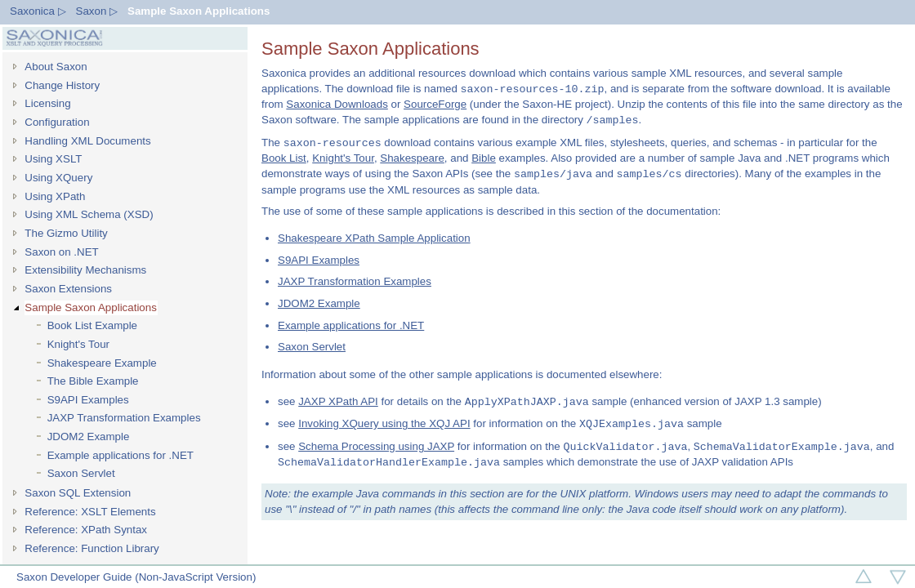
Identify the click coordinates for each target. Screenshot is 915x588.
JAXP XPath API (338, 402)
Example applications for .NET (121, 455)
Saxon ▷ (97, 11)
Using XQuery (58, 178)
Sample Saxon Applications (199, 11)
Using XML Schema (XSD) (89, 214)
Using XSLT (53, 159)
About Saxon (56, 67)
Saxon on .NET (61, 252)
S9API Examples (88, 400)
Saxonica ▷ (38, 11)
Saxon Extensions (68, 289)
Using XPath (55, 196)
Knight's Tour (78, 344)
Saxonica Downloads (337, 104)
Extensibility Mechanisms (85, 270)
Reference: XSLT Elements (90, 512)
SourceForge (435, 104)
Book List (284, 158)
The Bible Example (93, 381)
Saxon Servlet (81, 473)
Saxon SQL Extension (78, 493)
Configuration (57, 122)
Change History (62, 85)
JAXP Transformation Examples (124, 418)
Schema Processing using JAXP (376, 447)
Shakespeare (412, 158)
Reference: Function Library (91, 548)
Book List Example (92, 325)
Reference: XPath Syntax (86, 530)
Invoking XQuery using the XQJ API (384, 424)
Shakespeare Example (102, 363)
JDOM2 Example (89, 437)
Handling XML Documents (87, 141)
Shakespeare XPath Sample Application (374, 238)
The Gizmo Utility (66, 233)
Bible (484, 158)
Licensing (47, 103)
